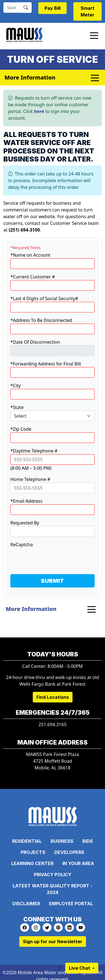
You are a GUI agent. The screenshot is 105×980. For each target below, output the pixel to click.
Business (62, 841)
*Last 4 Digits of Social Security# (44, 298)
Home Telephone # (30, 479)
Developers (69, 852)
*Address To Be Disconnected (41, 320)
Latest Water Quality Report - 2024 (53, 889)
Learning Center (32, 863)
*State (17, 407)
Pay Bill (53, 8)
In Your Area (78, 863)
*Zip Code (21, 429)
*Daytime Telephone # (34, 451)
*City (16, 386)
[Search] (12, 8)
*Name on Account (30, 255)
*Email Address (26, 501)
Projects (33, 852)
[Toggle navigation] (94, 35)
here (39, 111)
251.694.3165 (52, 724)
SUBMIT (53, 581)
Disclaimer (26, 904)
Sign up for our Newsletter (53, 942)
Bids (88, 841)
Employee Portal (71, 904)
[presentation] (53, 559)
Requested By (25, 523)
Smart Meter (88, 11)
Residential (27, 841)
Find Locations (53, 697)
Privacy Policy (53, 875)
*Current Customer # (33, 277)
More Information (31, 609)
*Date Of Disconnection (35, 342)
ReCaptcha (22, 545)
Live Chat (80, 968)
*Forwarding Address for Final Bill (46, 364)
